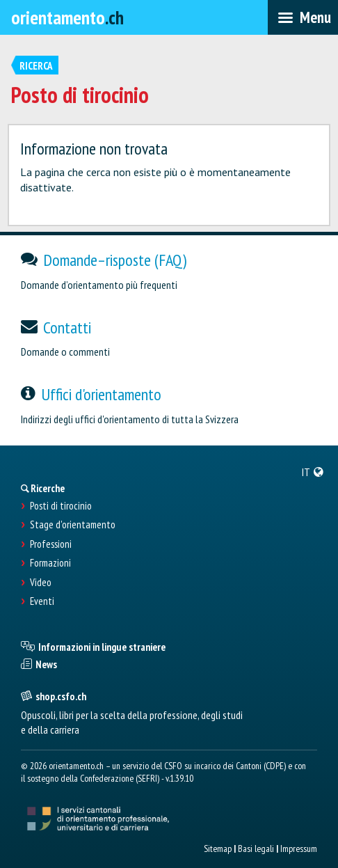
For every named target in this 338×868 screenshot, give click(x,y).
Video (41, 583)
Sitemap (218, 849)
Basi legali (256, 849)
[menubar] (303, 17)
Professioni (51, 544)
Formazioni (50, 563)
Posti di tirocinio (61, 506)
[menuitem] (313, 472)
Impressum (299, 849)
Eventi (42, 601)
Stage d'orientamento (73, 525)
